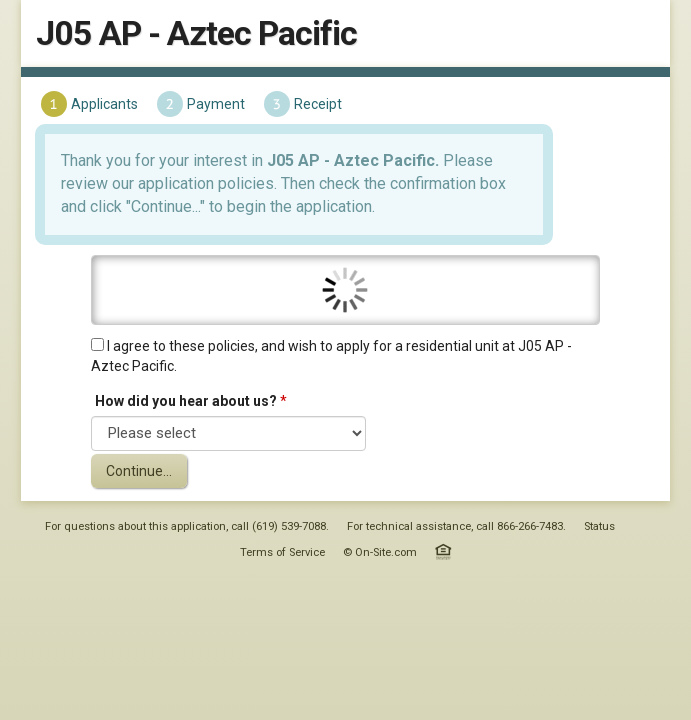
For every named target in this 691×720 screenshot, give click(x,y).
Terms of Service (282, 575)
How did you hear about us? (187, 423)
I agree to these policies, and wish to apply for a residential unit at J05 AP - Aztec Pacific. (331, 379)
